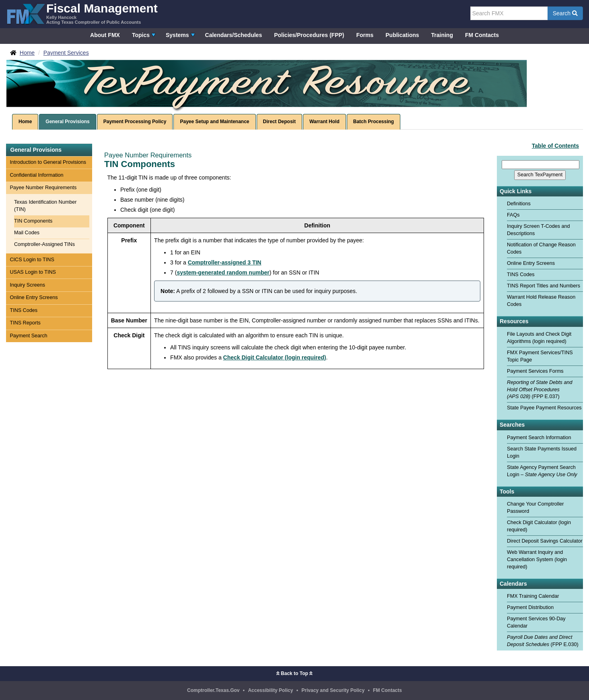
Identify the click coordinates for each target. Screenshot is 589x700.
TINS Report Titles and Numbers (544, 286)
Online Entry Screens (34, 297)
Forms (365, 35)
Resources (514, 321)
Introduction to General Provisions (48, 162)
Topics (141, 35)
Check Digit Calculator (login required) (275, 357)
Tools (507, 492)
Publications (402, 35)
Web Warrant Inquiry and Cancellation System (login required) (537, 560)
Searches (512, 425)
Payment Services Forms (535, 371)
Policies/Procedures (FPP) (309, 35)
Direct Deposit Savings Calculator (545, 541)
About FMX (105, 35)
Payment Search (28, 336)
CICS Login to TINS (32, 260)
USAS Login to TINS (33, 272)
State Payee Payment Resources (544, 408)
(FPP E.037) (540, 390)
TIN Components (33, 221)
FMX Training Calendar (533, 596)
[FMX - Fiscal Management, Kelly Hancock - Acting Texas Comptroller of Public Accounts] (82, 13)
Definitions (519, 204)
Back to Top (294, 673)
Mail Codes (27, 233)
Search (565, 13)
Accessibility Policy (270, 690)
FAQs (513, 215)
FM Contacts (482, 35)
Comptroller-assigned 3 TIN (225, 262)
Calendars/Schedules (234, 35)
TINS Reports (25, 323)
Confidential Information (36, 175)
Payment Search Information (539, 438)
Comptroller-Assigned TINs (44, 244)
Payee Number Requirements (43, 188)
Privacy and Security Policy (333, 690)
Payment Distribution (530, 607)
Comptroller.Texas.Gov (213, 690)
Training (442, 35)
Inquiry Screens (27, 285)
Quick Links (516, 191)
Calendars (513, 584)
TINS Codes (24, 310)
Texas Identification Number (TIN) (45, 206)
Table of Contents (555, 146)
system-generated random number (223, 273)
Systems (177, 35)
